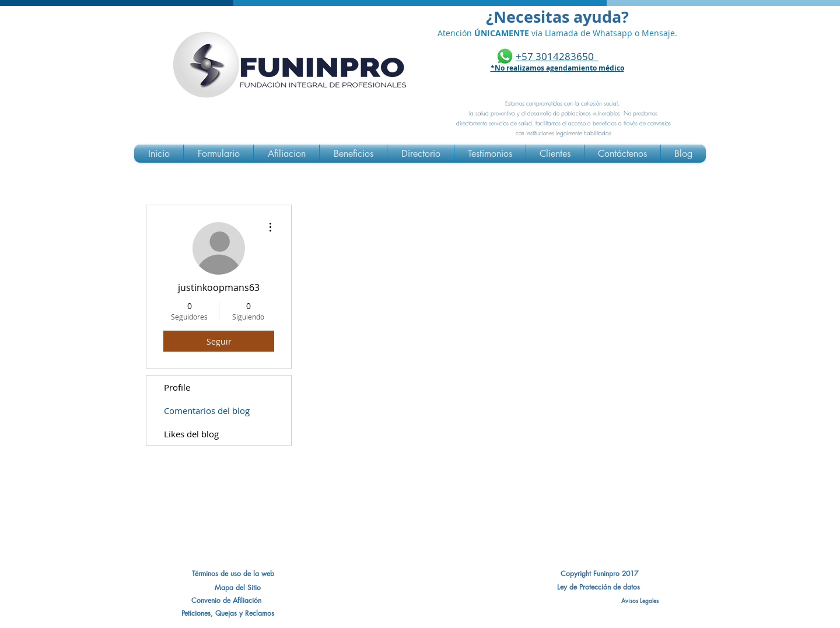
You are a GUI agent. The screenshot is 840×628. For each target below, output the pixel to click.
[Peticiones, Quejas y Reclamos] (228, 613)
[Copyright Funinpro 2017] (599, 574)
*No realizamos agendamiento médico (557, 68)
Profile (177, 387)
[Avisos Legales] (598, 601)
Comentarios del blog (207, 411)
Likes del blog (191, 434)
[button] (226, 601)
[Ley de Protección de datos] (598, 587)
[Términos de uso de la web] (233, 574)
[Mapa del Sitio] (238, 588)
